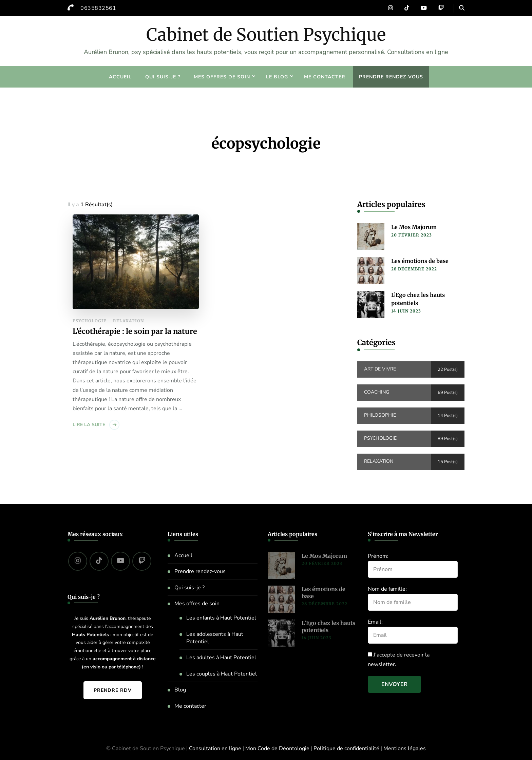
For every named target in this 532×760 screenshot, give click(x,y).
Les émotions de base (420, 261)
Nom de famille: (387, 589)
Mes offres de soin (222, 77)
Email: (375, 622)
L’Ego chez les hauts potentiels (418, 299)
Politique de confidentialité (346, 748)
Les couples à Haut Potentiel (222, 674)
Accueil (120, 77)
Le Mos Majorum (414, 227)
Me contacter (325, 77)
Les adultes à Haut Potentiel (221, 658)
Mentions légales (405, 748)
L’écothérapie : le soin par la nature (135, 331)
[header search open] (462, 8)
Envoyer (394, 684)
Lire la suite (89, 425)
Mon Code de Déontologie (277, 748)
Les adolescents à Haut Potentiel (215, 638)
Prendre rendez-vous (391, 77)
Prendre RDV (113, 690)
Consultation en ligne (215, 748)
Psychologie (90, 321)
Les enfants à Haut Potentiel (221, 618)
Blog (180, 690)
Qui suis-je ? (163, 77)
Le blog (277, 77)
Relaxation (128, 321)
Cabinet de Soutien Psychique (266, 35)
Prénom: (378, 556)
